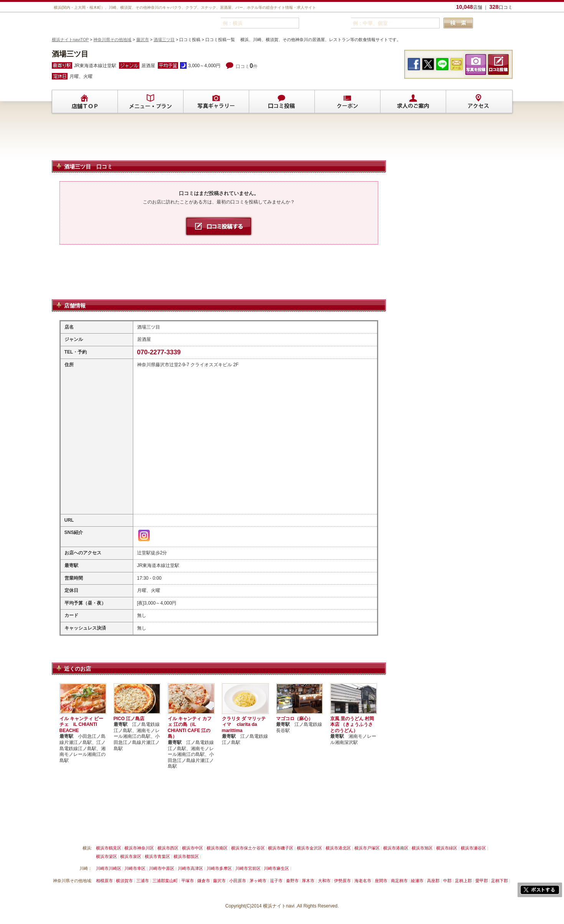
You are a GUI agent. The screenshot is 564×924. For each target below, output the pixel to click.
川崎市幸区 (135, 868)
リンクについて (178, 830)
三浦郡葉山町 (165, 881)
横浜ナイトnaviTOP (70, 40)
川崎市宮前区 (248, 868)
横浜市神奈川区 (139, 848)
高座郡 (433, 881)
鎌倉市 (204, 881)
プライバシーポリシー (253, 830)
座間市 (381, 881)
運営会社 (294, 830)
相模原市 (104, 881)
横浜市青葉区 (157, 856)
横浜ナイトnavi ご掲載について (84, 830)
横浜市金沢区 (309, 848)
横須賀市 (124, 881)
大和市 (324, 881)
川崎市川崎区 (109, 868)
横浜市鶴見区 (109, 848)
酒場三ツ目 (164, 40)
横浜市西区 (168, 848)
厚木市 (308, 881)
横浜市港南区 (396, 848)
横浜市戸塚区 (367, 848)
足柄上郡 (463, 881)
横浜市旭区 (422, 848)
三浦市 (143, 881)
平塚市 (188, 881)
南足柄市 (399, 881)
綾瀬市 (417, 881)
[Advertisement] (219, 140)
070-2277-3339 (159, 352)
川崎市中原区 (162, 868)
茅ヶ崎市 (258, 881)
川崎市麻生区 (276, 868)
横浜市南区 (217, 848)
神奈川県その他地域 (112, 40)
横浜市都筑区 (186, 856)
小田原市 (238, 881)
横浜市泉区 (131, 856)
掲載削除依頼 (139, 830)
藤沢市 (143, 40)
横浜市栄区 (107, 856)
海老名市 (363, 881)
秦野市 (292, 881)
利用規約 (212, 830)
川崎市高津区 (190, 868)
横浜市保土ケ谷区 (248, 848)
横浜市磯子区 (281, 848)
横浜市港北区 (338, 848)
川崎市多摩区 (219, 868)
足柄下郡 (499, 881)
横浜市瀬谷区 (473, 848)
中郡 (447, 881)
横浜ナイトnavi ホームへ (338, 830)
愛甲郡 (482, 881)
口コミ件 (247, 66)
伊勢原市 (342, 881)
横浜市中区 (193, 848)
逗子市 (276, 881)
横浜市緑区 (447, 848)
